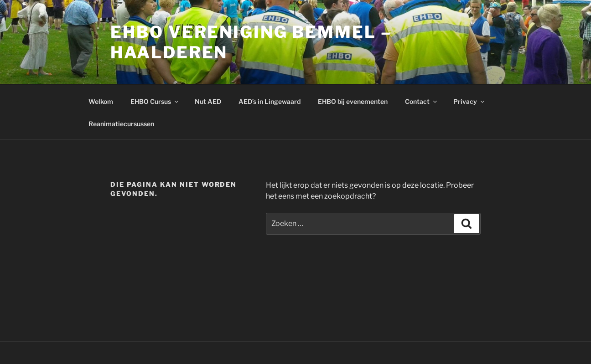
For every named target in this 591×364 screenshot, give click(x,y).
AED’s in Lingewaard (270, 101)
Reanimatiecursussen (121, 124)
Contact (422, 101)
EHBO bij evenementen (353, 101)
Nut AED (208, 101)
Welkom (101, 101)
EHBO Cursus (155, 101)
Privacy (469, 101)
